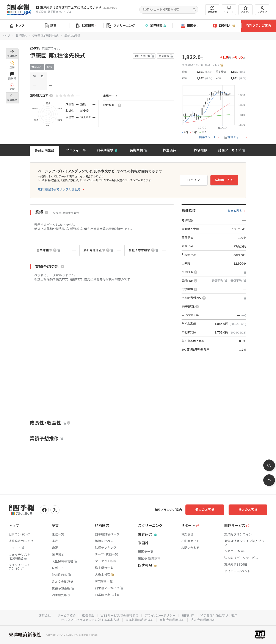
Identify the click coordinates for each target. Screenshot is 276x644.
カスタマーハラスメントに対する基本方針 (90, 620)
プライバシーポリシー (160, 616)
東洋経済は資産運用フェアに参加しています (71, 8)
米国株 (190, 26)
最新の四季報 (45, 151)
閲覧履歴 (212, 10)
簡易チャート (208, 137)
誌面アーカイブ (230, 150)
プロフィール (76, 150)
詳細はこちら (224, 180)
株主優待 (169, 150)
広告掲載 (88, 616)
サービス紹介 (66, 616)
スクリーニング (121, 26)
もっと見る (235, 211)
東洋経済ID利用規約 (140, 620)
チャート (229, 10)
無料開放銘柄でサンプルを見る (59, 189)
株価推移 (200, 150)
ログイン (262, 10)
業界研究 (155, 26)
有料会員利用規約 (172, 620)
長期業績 (136, 150)
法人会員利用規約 (203, 620)
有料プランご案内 (259, 26)
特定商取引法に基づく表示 (219, 616)
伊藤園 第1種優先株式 (45, 36)
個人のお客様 (205, 510)
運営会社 (45, 616)
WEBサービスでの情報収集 (119, 616)
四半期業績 (105, 150)
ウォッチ (245, 10)
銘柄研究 (86, 26)
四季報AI (224, 26)
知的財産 (188, 616)
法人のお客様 (248, 510)
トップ (17, 26)
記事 (52, 26)
